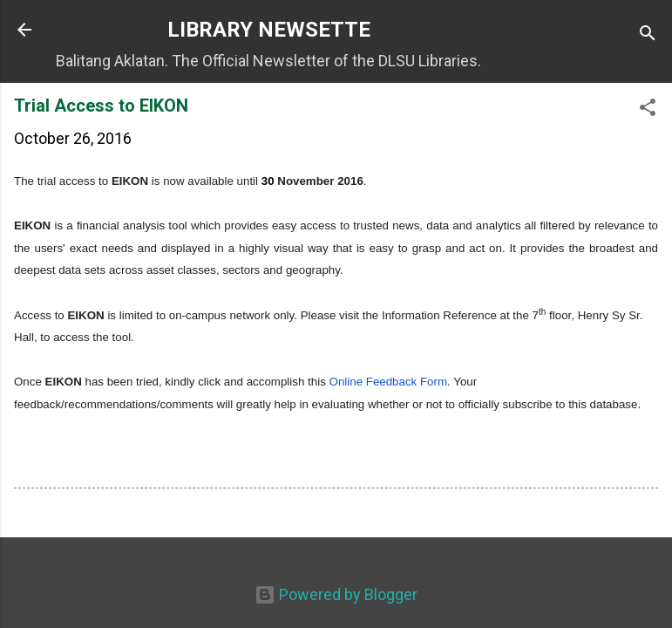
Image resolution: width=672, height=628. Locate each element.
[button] (648, 110)
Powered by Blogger (336, 594)
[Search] (648, 35)
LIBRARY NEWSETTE (269, 30)
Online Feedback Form (389, 382)
